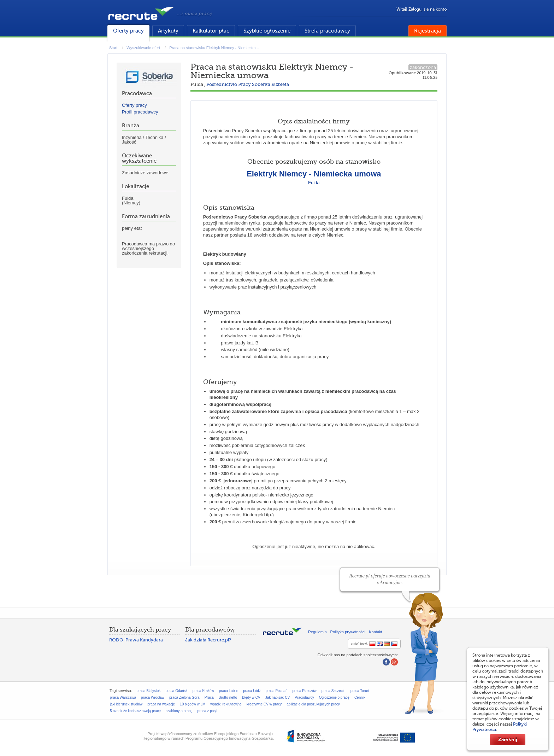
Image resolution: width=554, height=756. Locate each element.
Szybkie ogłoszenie (267, 31)
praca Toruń (360, 691)
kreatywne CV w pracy (264, 704)
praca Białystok (149, 691)
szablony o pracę (179, 711)
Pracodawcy (304, 697)
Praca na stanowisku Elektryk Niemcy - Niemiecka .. (214, 48)
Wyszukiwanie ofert (143, 48)
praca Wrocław (153, 697)
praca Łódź (252, 691)
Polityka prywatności (348, 632)
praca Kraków (203, 691)
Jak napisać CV (278, 697)
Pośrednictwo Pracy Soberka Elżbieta (248, 84)
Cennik (360, 697)
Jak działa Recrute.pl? (208, 640)
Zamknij (508, 739)
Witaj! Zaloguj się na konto (422, 9)
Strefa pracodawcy (327, 31)
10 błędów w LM (193, 704)
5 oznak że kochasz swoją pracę (135, 711)
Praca (209, 697)
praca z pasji (207, 711)
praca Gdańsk (176, 691)
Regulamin (317, 632)
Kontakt (375, 632)
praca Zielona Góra (184, 697)
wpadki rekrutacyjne (226, 704)
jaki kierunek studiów (126, 704)
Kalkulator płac (211, 31)
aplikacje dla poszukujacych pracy (313, 704)
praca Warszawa (123, 697)
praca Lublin (229, 691)
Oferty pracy (128, 31)
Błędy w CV (251, 697)
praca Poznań (277, 691)
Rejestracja (428, 31)
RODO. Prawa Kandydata (136, 640)
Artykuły (168, 31)
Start (113, 48)
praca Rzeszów (304, 691)
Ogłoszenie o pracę (334, 697)
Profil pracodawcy (140, 112)
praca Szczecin (334, 691)
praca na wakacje (161, 704)
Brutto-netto (228, 697)
